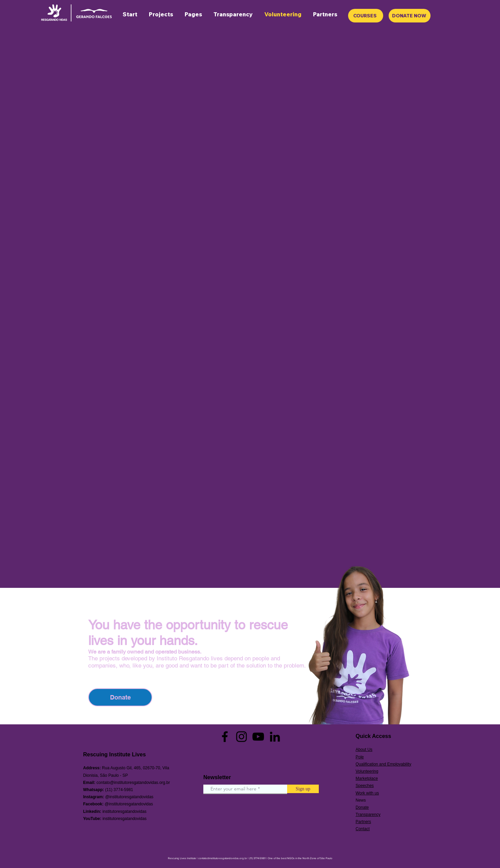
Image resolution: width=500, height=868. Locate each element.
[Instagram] (241, 737)
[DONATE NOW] (410, 16)
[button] (193, 14)
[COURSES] (366, 16)
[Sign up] (303, 789)
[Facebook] (225, 737)
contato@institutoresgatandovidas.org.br (133, 783)
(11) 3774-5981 (119, 790)
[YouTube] (258, 737)
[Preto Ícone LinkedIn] (275, 737)
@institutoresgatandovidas (129, 797)
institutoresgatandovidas (124, 811)
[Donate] (120, 697)
